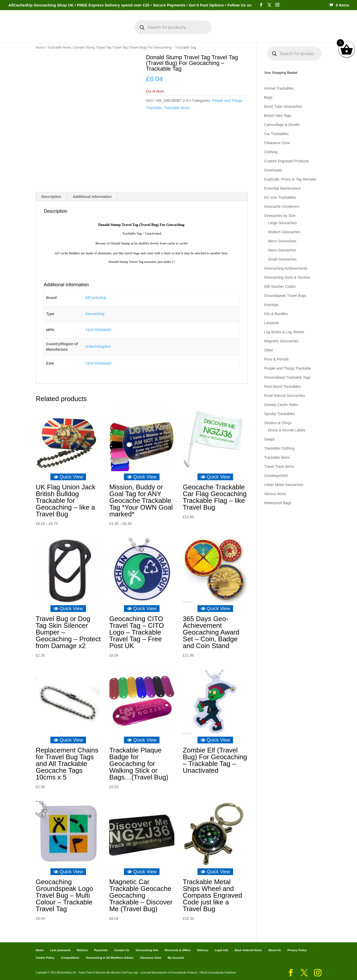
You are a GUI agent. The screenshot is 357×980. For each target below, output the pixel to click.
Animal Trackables (279, 88)
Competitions (70, 957)
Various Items (275, 494)
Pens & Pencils (276, 359)
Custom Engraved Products (286, 161)
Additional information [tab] (92, 197)
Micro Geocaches (282, 241)
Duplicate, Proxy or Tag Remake (290, 179)
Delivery (203, 950)
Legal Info (221, 950)
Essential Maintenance (283, 188)
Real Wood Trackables (283, 386)
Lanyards (272, 323)
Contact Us (122, 950)
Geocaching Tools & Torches (287, 277)
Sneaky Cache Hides (281, 405)
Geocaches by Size (280, 216)
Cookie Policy (45, 957)
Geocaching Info (279, 31)
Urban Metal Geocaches (284, 485)
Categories (74, 31)
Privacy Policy (297, 950)
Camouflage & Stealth (282, 125)
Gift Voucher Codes (280, 286)
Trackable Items (59, 47)
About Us (275, 950)
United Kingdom (98, 346)
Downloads (273, 170)
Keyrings (271, 305)
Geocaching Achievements (286, 268)
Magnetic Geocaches (281, 341)
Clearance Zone (277, 143)
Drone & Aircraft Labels (287, 430)
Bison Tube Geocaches (283, 106)
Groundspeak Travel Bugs (285, 296)
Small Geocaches (282, 259)
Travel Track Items (279, 466)
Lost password (60, 950)
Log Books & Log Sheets (284, 332)
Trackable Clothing (279, 448)
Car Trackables (276, 134)
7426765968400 (98, 330)
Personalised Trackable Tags (287, 377)
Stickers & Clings (278, 423)
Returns (82, 950)
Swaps (270, 439)
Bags (268, 97)
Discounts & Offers (178, 950)
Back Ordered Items (248, 950)
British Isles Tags (278, 116)
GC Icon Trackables (280, 197)
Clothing (271, 152)
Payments (246, 31)
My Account (108, 31)
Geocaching (95, 314)
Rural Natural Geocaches (285, 396)
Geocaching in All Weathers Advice (110, 957)
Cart (225, 31)
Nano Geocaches (282, 250)
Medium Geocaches (284, 232)
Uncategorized (276, 476)
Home (50, 31)
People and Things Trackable (288, 368)
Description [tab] (51, 197)
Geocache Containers (282, 206)
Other (269, 350)
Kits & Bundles (276, 314)
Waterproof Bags (278, 503)
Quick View (68, 477)
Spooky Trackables (280, 414)
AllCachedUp (96, 297)
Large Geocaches (283, 223)
